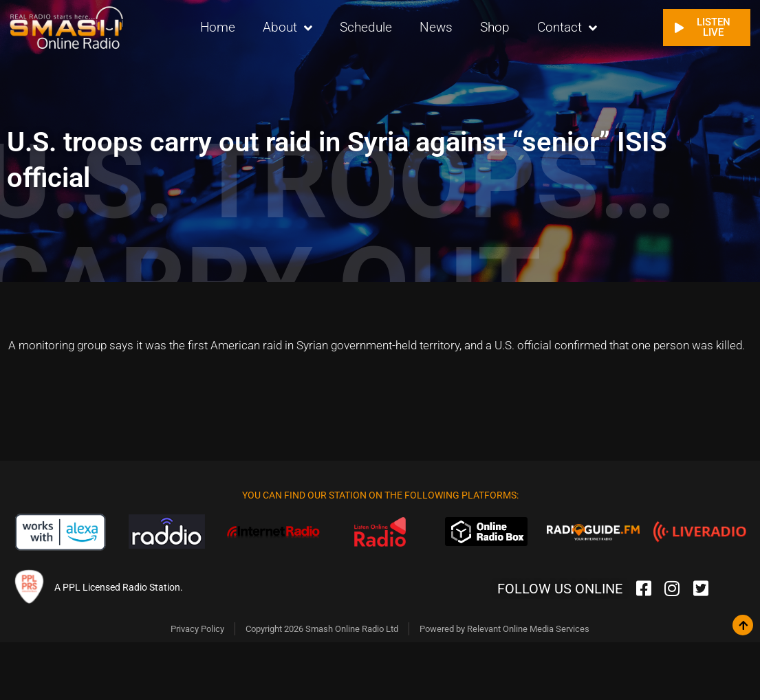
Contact (567, 28)
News (436, 27)
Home (218, 27)
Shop (495, 27)
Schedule (366, 27)
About (287, 28)
